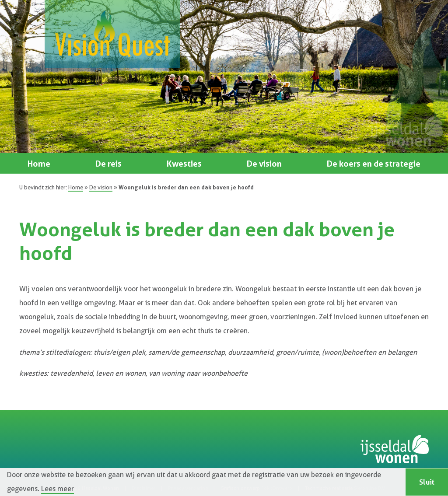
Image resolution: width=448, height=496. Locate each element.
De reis (108, 164)
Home (39, 164)
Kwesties (184, 164)
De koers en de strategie (374, 164)
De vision (264, 164)
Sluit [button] (427, 482)
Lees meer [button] (58, 489)
